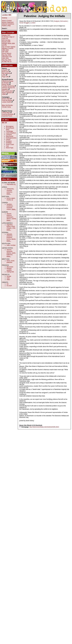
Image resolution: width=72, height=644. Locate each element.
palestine (9, 262)
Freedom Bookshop (8, 86)
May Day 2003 (6, 60)
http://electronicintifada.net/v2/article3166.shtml (44, 427)
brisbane (9, 237)
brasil (13, 226)
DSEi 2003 (5, 58)
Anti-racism (64, 21)
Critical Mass (6, 113)
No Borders (5, 83)
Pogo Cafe (5, 77)
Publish (4, 26)
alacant (9, 214)
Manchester (10, 136)
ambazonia (10, 189)
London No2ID (6, 102)
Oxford (8, 140)
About (4, 21)
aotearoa (9, 236)
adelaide (9, 234)
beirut (8, 261)
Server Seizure (7, 53)
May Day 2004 (6, 55)
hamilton (9, 204)
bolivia (9, 226)
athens (9, 219)
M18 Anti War (6, 40)
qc (12, 200)
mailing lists (10, 272)
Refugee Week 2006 (8, 43)
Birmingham (10, 126)
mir (8, 284)
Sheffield (9, 143)
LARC (4, 75)
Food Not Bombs (7, 100)
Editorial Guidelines (8, 24)
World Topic (10, 148)
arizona (9, 250)
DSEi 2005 (5, 50)
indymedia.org (11, 184)
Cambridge (9, 131)
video (8, 280)
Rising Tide (6, 84)
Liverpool (9, 135)
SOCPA (4, 45)
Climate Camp (6, 107)
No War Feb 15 (7, 62)
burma (9, 198)
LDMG (4, 94)
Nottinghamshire (11, 138)
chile (14, 228)
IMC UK (4, 123)
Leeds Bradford (11, 133)
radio (8, 278)
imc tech (9, 286)
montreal (9, 208)
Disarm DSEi (6, 99)
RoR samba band (7, 91)
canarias (9, 190)
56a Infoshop (6, 73)
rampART (5, 70)
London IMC (7, 15)
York (7, 146)
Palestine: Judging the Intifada (44, 16)
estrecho (9, 192)
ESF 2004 (5, 52)
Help (9, 26)
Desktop (4, 18)
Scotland (9, 141)
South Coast (10, 144)
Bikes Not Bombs (7, 105)
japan (13, 198)
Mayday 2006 (6, 42)
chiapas (9, 228)
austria (14, 219)
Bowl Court (5, 72)
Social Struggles (24, 23)
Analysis (57, 21)
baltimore (9, 255)
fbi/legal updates (9, 269)
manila (9, 200)
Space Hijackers (7, 93)
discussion (10, 267)
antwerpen (10, 217)
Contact (9, 21)
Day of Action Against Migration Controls (9, 48)
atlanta (9, 253)
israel (13, 261)
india (8, 245)
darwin (13, 239)
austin (14, 253)
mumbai (13, 245)
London (33, 23)
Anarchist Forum (7, 116)
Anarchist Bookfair (8, 114)
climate (9, 276)
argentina (10, 225)
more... (9, 194)
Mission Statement (8, 22)
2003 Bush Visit (7, 57)
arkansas (9, 251)
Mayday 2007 (6, 35)
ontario (9, 209)
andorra (9, 215)
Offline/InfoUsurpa (8, 81)
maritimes (10, 206)
